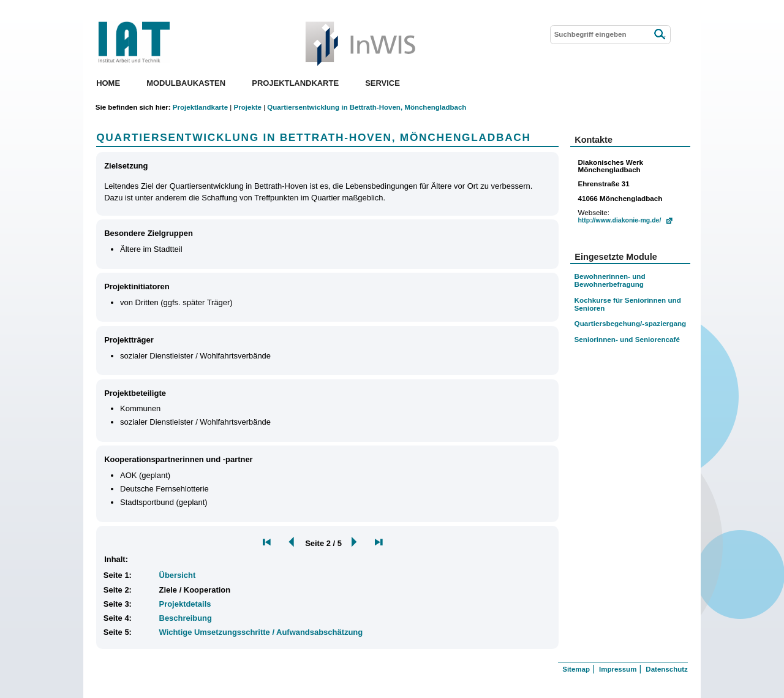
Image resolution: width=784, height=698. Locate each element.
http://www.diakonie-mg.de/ (619, 220)
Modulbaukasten (186, 83)
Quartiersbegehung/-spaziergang (631, 323)
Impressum (618, 669)
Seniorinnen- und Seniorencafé (627, 339)
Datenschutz (666, 669)
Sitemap (576, 669)
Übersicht (178, 575)
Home (108, 83)
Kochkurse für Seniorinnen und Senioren (628, 304)
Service (383, 83)
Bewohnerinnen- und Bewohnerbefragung (610, 280)
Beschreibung (186, 618)
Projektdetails (185, 604)
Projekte (247, 107)
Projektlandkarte (295, 83)
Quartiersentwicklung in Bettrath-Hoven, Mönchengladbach (367, 107)
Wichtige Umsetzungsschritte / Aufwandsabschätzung (261, 632)
